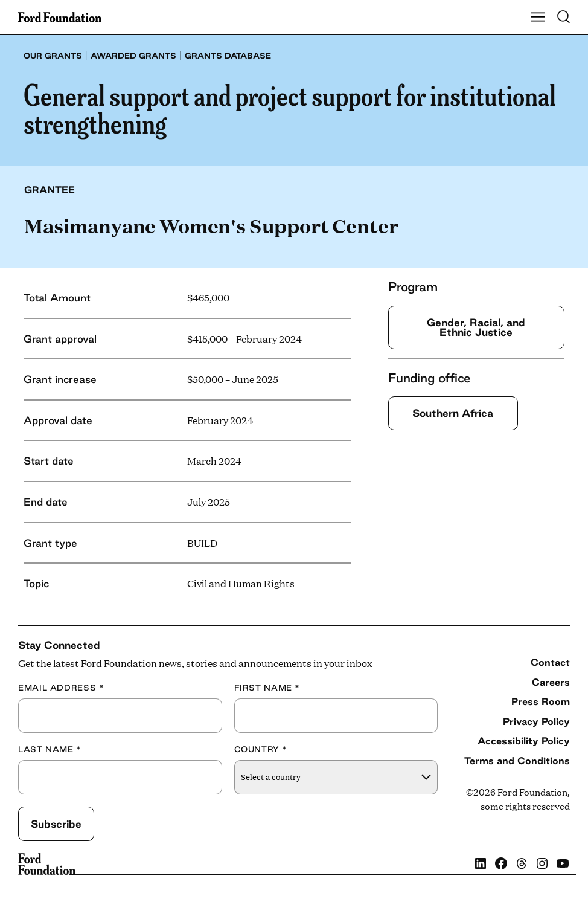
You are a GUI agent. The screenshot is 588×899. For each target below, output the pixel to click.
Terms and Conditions (517, 761)
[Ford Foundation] (47, 864)
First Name (267, 688)
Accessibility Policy (524, 741)
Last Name (50, 749)
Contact (550, 662)
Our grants (53, 56)
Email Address (61, 688)
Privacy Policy (536, 721)
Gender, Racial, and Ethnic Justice (476, 327)
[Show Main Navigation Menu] (538, 18)
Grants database (228, 56)
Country (261, 749)
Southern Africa (453, 413)
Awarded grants (133, 56)
